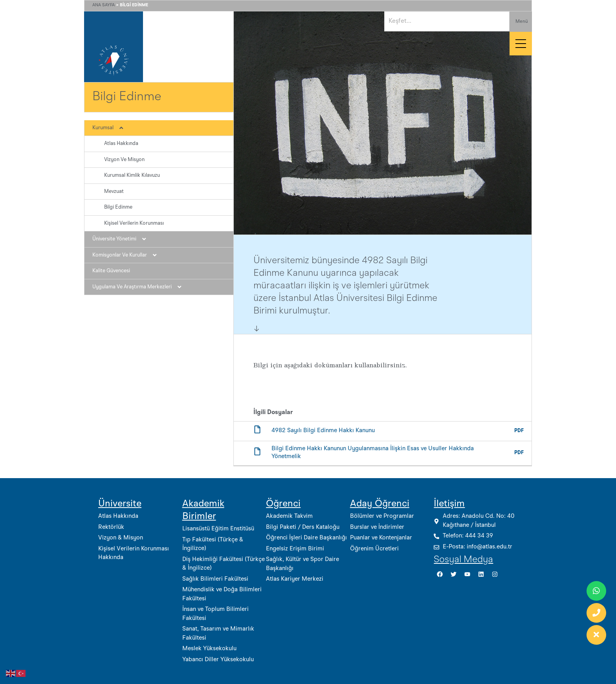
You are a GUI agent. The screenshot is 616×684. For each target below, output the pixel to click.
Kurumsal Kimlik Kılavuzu (132, 175)
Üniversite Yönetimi (123, 239)
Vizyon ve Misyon (124, 160)
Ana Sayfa (104, 5)
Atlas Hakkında (121, 144)
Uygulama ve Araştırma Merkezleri (141, 287)
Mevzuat (114, 192)
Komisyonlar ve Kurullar (128, 255)
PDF (519, 431)
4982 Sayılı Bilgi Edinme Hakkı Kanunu (323, 431)
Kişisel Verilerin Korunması (134, 223)
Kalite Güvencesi (111, 271)
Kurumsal (112, 128)
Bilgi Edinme (118, 207)
